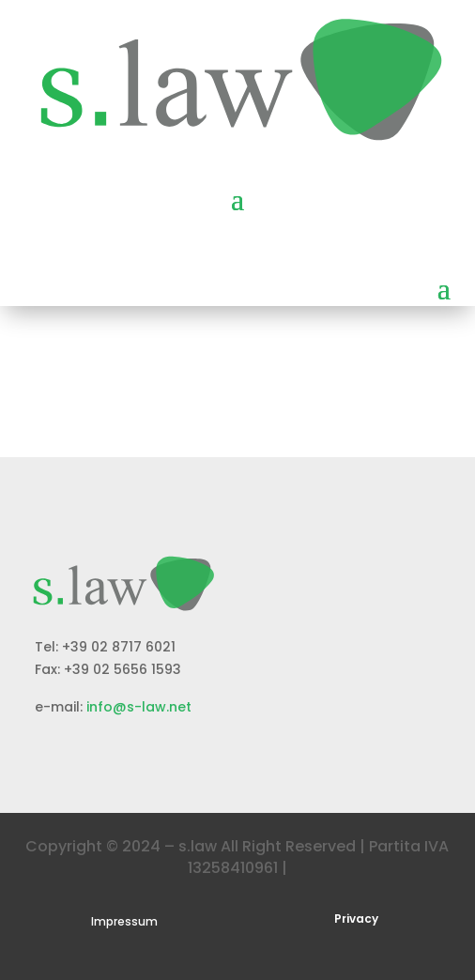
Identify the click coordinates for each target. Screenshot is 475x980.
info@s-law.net (139, 707)
